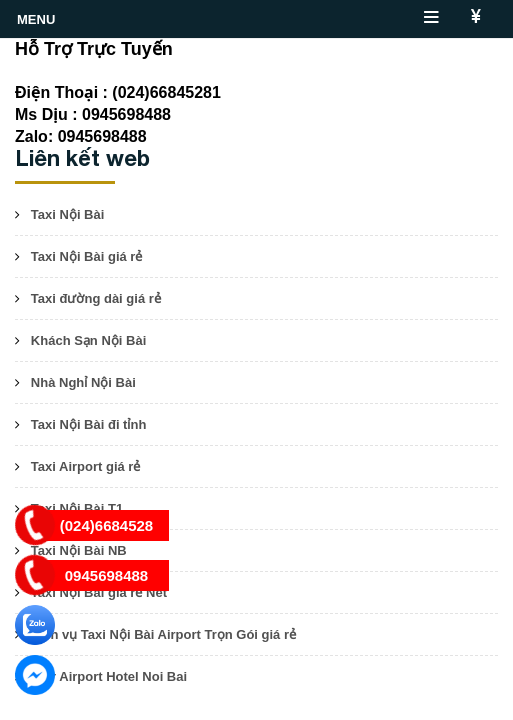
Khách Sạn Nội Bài (88, 340)
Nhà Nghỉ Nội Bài (83, 382)
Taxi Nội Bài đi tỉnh (89, 424)
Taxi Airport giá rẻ (86, 466)
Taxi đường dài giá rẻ (96, 298)
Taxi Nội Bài (68, 214)
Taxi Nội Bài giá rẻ (87, 256)
